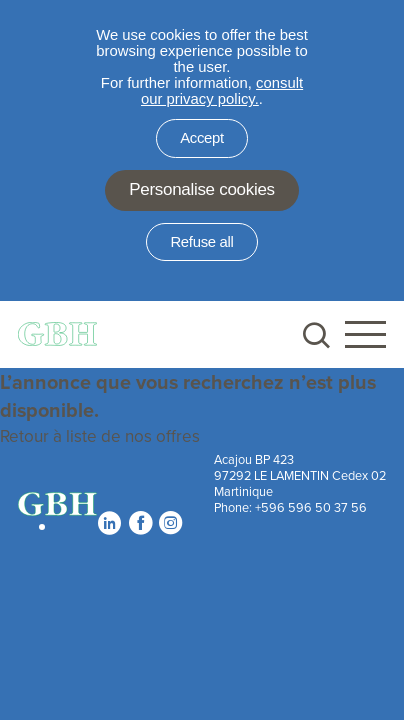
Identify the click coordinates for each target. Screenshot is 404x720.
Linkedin (109, 523)
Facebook (140, 523)
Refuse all (201, 242)
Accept (202, 138)
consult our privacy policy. (222, 91)
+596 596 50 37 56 (311, 507)
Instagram (170, 523)
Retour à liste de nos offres (100, 436)
